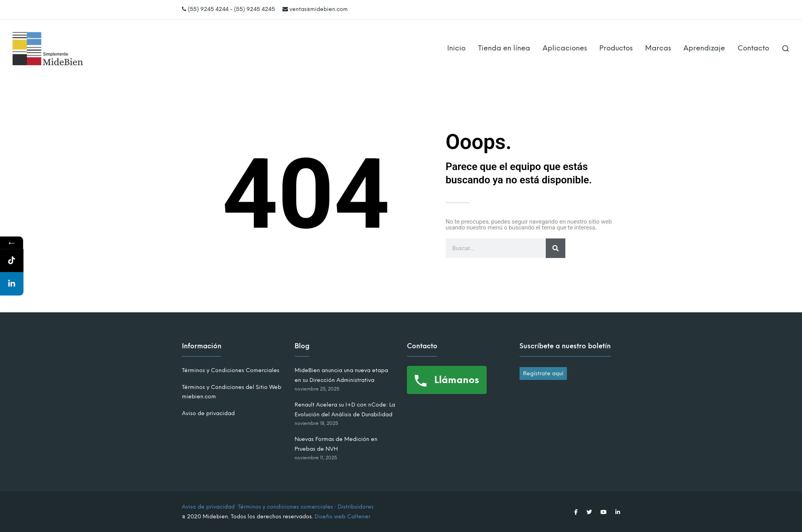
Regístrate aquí (543, 373)
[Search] (556, 248)
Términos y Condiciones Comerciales (231, 370)
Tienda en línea (504, 48)
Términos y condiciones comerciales (285, 507)
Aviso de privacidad (208, 413)
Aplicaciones (565, 48)
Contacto (753, 48)
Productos (616, 48)
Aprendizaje (704, 48)
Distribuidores (356, 507)
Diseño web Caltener (343, 517)
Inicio (456, 48)
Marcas (658, 48)
